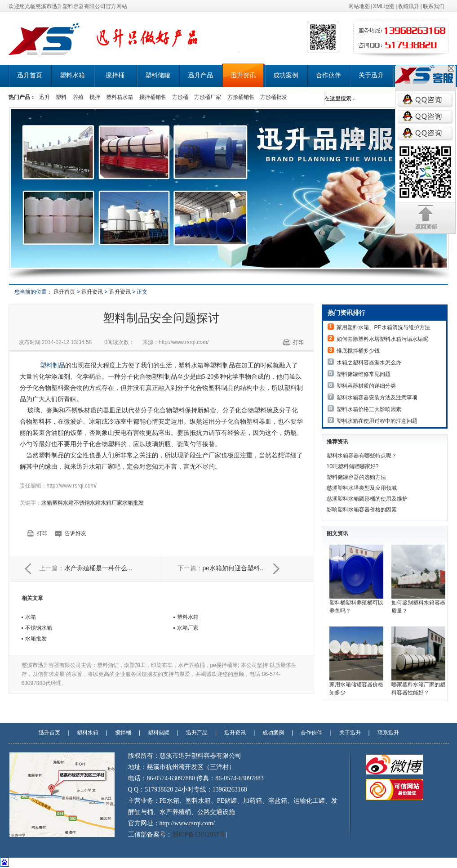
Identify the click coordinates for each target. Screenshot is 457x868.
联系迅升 (388, 733)
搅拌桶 (115, 75)
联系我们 (434, 6)
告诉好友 (75, 533)
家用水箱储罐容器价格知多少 (356, 661)
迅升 (44, 97)
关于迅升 (371, 75)
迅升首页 (30, 75)
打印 (298, 342)
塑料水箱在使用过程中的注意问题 (377, 421)
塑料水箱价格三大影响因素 (369, 409)
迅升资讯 (243, 75)
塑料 (61, 97)
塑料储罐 (158, 75)
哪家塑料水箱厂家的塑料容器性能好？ (418, 661)
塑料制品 (53, 365)
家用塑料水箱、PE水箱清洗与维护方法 (383, 327)
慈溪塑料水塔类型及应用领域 (362, 488)
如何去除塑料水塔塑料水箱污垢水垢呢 (382, 339)
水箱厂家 (111, 503)
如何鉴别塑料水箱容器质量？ (418, 579)
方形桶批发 (274, 97)
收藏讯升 (408, 6)
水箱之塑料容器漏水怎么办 (369, 362)
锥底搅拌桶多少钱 (358, 351)
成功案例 (286, 75)
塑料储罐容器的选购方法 (356, 477)
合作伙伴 (328, 75)
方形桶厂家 (208, 97)
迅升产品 (200, 75)
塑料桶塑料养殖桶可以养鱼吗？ (356, 579)
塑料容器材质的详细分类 (366, 386)
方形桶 (180, 97)
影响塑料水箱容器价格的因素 (362, 510)
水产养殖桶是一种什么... (98, 568)
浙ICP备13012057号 (199, 834)
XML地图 (384, 6)
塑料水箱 (72, 75)
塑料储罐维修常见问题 (364, 374)
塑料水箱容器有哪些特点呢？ (362, 456)
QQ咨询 (425, 100)
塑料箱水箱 (120, 97)
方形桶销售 (241, 97)
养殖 (78, 97)
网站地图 (359, 6)
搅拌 (95, 97)
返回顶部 (426, 218)
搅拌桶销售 (153, 97)
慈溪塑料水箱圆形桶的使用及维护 (367, 499)
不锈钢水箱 (87, 503)
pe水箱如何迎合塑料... (234, 568)
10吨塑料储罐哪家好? (353, 466)
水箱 (47, 503)
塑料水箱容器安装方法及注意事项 (377, 398)
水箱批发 (133, 503)
